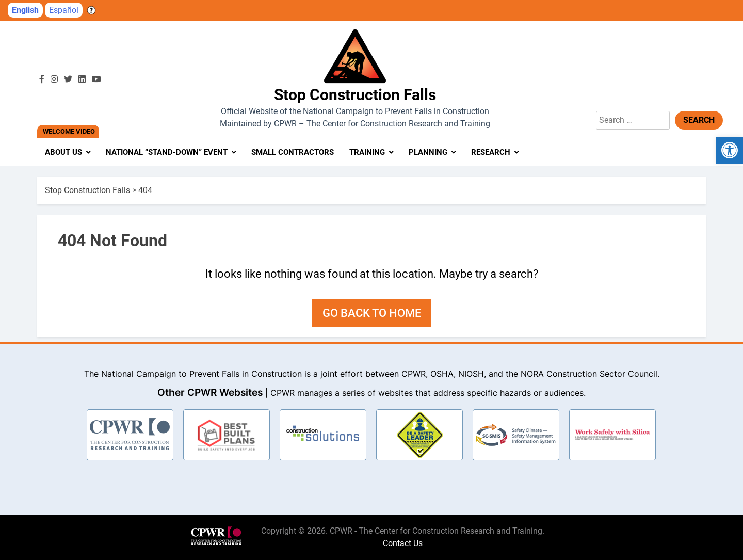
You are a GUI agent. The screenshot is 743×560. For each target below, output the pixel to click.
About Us (63, 152)
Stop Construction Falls (355, 95)
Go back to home (372, 313)
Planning (428, 152)
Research (491, 152)
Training (367, 152)
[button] (730, 150)
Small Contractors (293, 152)
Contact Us (403, 543)
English (25, 10)
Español (64, 10)
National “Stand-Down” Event (167, 152)
